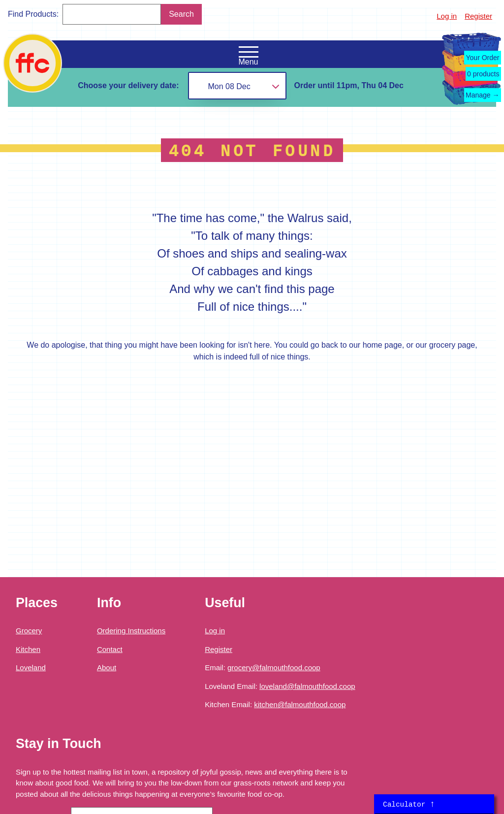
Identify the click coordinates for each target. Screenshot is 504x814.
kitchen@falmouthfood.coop (300, 704)
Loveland (31, 667)
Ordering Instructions (131, 631)
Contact (110, 649)
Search (181, 14)
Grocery (29, 631)
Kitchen (28, 649)
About (107, 667)
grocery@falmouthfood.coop (274, 667)
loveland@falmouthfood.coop (307, 686)
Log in (447, 16)
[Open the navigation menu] (249, 52)
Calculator (409, 804)
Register (478, 16)
